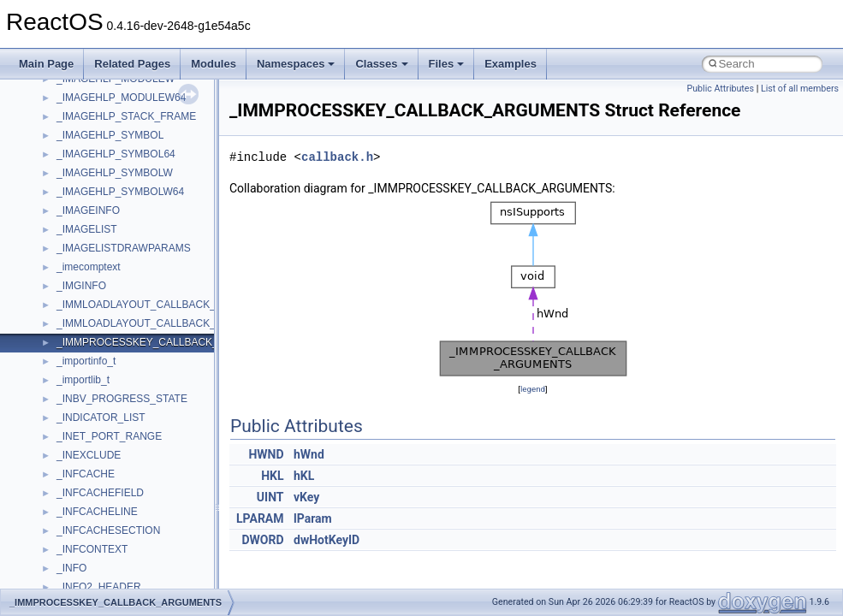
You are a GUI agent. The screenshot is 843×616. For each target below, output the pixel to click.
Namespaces (296, 64)
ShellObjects (85, 471)
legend (533, 389)
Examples (511, 64)
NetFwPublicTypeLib (103, 301)
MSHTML (78, 132)
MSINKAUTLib (90, 169)
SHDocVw (80, 433)
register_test (85, 395)
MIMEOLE (80, 94)
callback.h (337, 157)
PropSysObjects (93, 320)
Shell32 (74, 452)
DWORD (262, 540)
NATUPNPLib (87, 282)
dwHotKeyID (327, 540)
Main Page (46, 64)
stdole (70, 508)
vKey (306, 497)
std (63, 489)
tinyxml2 (75, 583)
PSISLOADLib (89, 339)
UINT (270, 497)
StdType (75, 527)
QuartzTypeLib (90, 376)
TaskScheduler (90, 546)
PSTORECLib (88, 358)
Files (447, 64)
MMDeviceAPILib (96, 113)
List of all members (800, 89)
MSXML (75, 226)
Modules (214, 64)
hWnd (309, 454)
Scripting (77, 414)
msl (65, 188)
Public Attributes (720, 89)
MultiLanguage (90, 264)
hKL (304, 476)
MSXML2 (77, 245)
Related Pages (132, 64)
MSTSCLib (81, 207)
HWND (266, 454)
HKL (272, 476)
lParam (313, 518)
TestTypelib (82, 565)
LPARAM (260, 518)
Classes (381, 64)
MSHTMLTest (87, 151)
